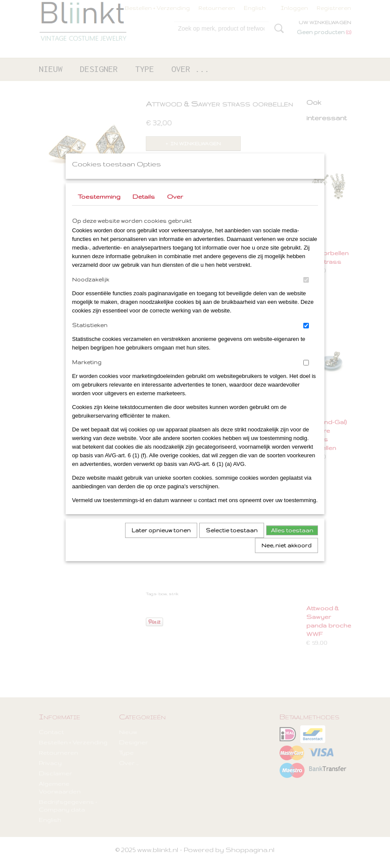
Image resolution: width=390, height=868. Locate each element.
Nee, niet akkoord (286, 557)
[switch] (306, 291)
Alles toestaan (292, 542)
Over (175, 208)
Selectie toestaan (232, 542)
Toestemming (99, 208)
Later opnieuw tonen (161, 542)
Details (144, 208)
